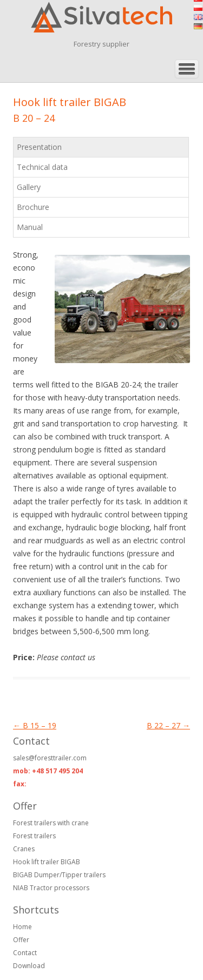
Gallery (29, 187)
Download (29, 966)
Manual (30, 227)
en (198, 17)
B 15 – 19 (35, 725)
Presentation (39, 147)
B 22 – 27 (168, 725)
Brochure (33, 207)
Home (22, 927)
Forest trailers (34, 836)
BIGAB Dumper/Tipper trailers (59, 875)
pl (198, 8)
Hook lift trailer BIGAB (47, 862)
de (198, 26)
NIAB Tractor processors (51, 888)
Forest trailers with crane (51, 823)
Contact (25, 953)
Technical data (42, 167)
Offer (21, 940)
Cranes (24, 849)
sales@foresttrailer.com (50, 758)
